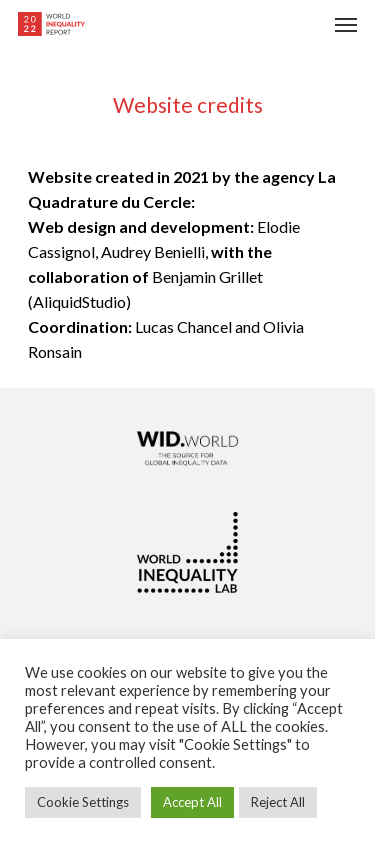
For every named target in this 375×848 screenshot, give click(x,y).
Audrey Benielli (153, 251)
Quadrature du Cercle (109, 201)
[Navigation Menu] (346, 24)
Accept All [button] (192, 802)
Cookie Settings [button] (83, 802)
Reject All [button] (278, 802)
